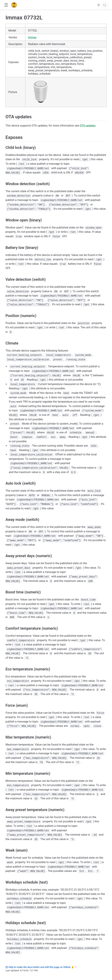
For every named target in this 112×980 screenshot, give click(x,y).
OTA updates (88, 126)
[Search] (105, 5)
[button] (6, 5)
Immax (32, 37)
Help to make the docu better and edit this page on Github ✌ (40, 967)
